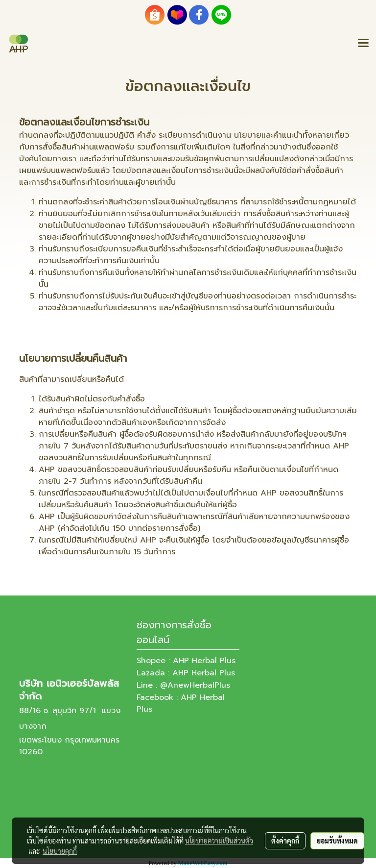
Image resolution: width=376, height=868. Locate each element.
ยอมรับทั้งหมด (337, 841)
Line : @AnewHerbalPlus (183, 685)
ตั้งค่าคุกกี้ (285, 841)
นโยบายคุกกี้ (60, 851)
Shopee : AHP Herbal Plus (186, 661)
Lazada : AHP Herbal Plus (186, 673)
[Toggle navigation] (363, 44)
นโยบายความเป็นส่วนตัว (219, 841)
